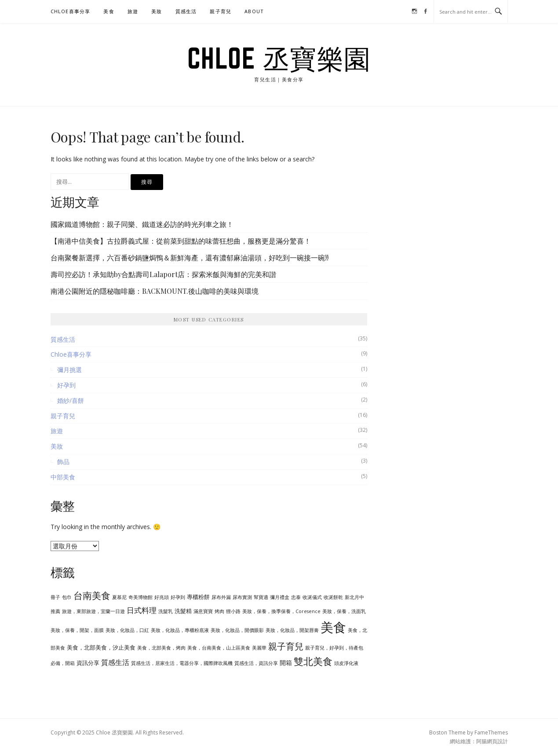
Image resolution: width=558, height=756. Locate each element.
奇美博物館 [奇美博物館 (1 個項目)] (140, 597)
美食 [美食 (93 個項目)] (333, 627)
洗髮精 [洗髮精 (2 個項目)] (183, 611)
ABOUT (254, 11)
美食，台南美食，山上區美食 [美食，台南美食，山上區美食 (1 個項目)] (219, 648)
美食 (109, 11)
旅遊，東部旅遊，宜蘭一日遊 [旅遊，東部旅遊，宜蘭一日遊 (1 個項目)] (93, 611)
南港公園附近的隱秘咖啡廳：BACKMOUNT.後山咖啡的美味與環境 (155, 291)
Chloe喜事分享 (71, 11)
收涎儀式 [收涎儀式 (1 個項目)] (312, 597)
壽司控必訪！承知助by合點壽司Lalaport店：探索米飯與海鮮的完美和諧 (163, 274)
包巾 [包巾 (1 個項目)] (67, 597)
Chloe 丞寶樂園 (279, 58)
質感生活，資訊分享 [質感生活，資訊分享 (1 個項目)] (256, 663)
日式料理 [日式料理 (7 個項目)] (142, 610)
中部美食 (63, 477)
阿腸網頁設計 (492, 741)
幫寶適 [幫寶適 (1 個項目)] (261, 597)
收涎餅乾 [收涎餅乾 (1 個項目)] (333, 597)
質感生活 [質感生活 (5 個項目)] (115, 662)
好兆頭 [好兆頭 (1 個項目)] (162, 597)
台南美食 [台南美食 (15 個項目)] (92, 595)
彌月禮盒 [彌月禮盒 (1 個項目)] (280, 597)
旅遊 (133, 11)
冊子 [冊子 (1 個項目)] (55, 597)
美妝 (157, 11)
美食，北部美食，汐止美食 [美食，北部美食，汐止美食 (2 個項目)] (101, 647)
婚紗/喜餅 (71, 400)
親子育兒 (221, 11)
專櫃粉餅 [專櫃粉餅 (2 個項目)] (198, 597)
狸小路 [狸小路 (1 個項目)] (233, 611)
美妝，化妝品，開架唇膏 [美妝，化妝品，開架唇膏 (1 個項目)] (292, 630)
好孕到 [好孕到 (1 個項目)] (178, 597)
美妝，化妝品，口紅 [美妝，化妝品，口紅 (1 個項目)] (127, 630)
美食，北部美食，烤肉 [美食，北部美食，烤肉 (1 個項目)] (161, 648)
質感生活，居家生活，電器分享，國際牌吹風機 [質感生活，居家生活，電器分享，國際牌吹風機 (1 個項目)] (182, 663)
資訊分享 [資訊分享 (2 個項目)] (88, 663)
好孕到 (66, 385)
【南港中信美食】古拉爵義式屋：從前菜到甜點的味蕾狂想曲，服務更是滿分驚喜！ (181, 241)
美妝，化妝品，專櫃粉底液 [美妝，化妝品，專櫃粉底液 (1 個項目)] (180, 630)
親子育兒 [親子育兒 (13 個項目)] (286, 646)
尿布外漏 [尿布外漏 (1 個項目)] (221, 597)
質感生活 (186, 11)
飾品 (63, 462)
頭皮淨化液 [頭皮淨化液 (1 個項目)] (346, 663)
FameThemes (491, 732)
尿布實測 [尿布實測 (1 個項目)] (242, 597)
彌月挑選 (69, 370)
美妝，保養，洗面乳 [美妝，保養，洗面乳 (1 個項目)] (344, 611)
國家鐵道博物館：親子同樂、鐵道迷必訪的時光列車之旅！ (142, 224)
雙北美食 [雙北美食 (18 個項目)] (313, 661)
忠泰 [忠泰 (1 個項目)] (296, 597)
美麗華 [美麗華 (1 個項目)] (259, 648)
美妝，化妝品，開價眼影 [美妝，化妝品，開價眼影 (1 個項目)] (237, 630)
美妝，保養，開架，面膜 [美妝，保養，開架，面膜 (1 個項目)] (77, 630)
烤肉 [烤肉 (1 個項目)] (219, 611)
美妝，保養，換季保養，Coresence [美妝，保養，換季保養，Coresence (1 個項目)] (281, 611)
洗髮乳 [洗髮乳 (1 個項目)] (166, 611)
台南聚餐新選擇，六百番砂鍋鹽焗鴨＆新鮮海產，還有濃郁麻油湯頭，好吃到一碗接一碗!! (190, 257)
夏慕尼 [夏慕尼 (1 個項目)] (119, 597)
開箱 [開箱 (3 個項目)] (286, 663)
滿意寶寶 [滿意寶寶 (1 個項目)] (203, 611)
